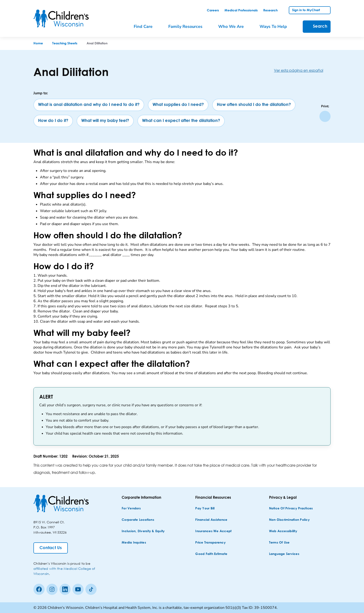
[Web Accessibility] (283, 531)
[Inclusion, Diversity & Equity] (143, 531)
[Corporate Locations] (138, 520)
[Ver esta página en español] (302, 70)
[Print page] (325, 116)
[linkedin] (65, 589)
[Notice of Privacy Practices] (291, 509)
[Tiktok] (91, 589)
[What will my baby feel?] (105, 121)
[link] (213, 10)
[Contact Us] (51, 548)
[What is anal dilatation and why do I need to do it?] (89, 105)
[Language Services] (284, 554)
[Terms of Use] (279, 543)
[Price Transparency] (210, 543)
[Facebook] (39, 589)
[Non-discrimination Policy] (289, 520)
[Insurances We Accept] (213, 531)
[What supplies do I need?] (178, 105)
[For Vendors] (131, 509)
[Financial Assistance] (211, 520)
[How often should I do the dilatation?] (254, 105)
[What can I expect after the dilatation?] (181, 121)
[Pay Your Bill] (205, 509)
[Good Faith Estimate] (211, 554)
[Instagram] (52, 589)
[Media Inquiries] (134, 543)
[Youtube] (78, 589)
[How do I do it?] (53, 121)
